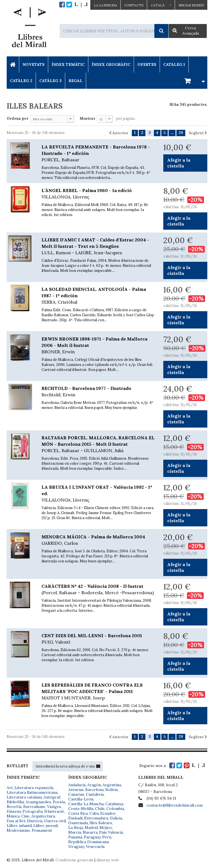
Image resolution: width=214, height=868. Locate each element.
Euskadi (75, 818)
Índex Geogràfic (111, 64)
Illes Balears (101, 823)
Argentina (112, 785)
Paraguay (92, 837)
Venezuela (95, 847)
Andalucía (77, 785)
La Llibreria (106, 5)
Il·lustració (54, 811)
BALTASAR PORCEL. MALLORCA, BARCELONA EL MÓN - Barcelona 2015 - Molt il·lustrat (98, 444)
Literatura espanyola (34, 788)
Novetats (34, 64)
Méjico (106, 828)
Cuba (94, 813)
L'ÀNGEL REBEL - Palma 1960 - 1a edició (98, 194)
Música (13, 816)
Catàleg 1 (174, 64)
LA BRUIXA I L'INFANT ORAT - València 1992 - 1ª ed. (98, 494)
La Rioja (76, 828)
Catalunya (114, 804)
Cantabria (95, 794)
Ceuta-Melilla (81, 809)
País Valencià (111, 832)
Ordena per (18, 118)
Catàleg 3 (50, 81)
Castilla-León (81, 799)
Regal (76, 81)
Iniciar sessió (191, 5)
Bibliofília (15, 802)
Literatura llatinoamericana (32, 792)
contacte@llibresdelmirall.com (175, 805)
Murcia (75, 832)
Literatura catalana (24, 797)
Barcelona (94, 790)
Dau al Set (16, 821)
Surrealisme (34, 807)
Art (10, 788)
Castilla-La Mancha (86, 804)
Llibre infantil (19, 826)
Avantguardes (38, 802)
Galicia (116, 818)
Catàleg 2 (21, 81)
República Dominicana (88, 842)
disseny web (108, 860)
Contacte (134, 5)
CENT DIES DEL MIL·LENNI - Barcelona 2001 (98, 639)
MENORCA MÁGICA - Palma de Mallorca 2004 (98, 540)
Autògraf (52, 797)
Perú (107, 837)
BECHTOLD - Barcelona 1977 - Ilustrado (98, 392)
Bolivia (111, 790)
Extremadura (96, 818)
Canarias (76, 794)
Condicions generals (74, 860)
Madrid (91, 828)
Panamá (75, 837)
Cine (25, 816)
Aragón (94, 785)
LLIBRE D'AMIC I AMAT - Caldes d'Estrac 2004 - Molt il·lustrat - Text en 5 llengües (98, 246)
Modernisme (18, 830)
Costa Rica (78, 813)
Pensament (42, 830)
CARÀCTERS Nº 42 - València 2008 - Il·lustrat (98, 590)
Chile (100, 809)
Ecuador (108, 813)
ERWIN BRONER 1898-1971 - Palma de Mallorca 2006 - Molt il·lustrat (98, 346)
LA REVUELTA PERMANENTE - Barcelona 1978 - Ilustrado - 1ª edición (98, 154)
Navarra (90, 832)
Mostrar (87, 118)
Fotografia (33, 811)
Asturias (76, 790)
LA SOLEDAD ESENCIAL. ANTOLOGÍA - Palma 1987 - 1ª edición (98, 296)
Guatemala (78, 823)
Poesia (59, 802)
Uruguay (76, 847)
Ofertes (147, 64)
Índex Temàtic (68, 64)
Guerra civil (55, 821)
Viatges (54, 807)
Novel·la (14, 807)
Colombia (115, 809)
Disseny (14, 811)
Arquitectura (43, 816)
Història (35, 821)
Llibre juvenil (46, 826)
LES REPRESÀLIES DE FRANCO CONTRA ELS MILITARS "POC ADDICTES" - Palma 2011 (98, 692)
